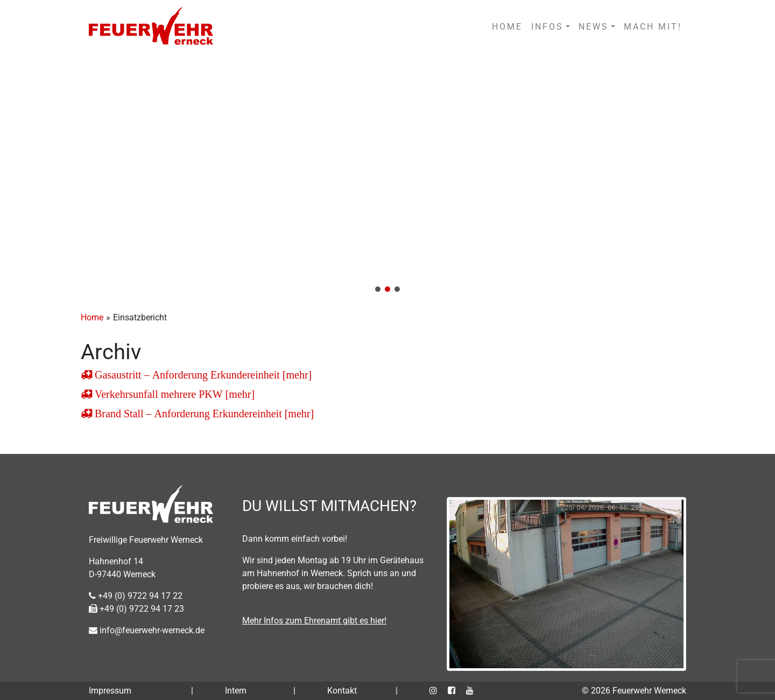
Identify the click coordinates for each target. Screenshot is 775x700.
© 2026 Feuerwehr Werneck (634, 691)
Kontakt (342, 691)
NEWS (594, 27)
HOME (507, 27)
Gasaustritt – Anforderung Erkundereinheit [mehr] (202, 375)
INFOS (547, 27)
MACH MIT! (653, 27)
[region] (387, 177)
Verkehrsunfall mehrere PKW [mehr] (173, 394)
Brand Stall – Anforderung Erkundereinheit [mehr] (203, 414)
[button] (387, 177)
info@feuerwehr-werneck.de (147, 630)
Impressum (110, 691)
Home (92, 317)
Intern (236, 691)
